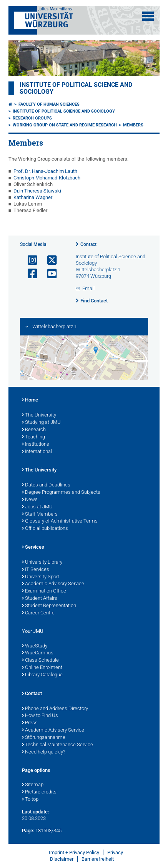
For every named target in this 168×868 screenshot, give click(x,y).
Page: (28, 831)
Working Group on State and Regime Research (65, 125)
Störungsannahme (44, 738)
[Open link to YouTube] (49, 274)
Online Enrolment (42, 668)
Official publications (45, 529)
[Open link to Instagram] (29, 260)
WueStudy (35, 646)
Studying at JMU (41, 423)
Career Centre (38, 613)
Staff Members (40, 514)
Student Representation (49, 606)
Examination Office (44, 591)
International (37, 452)
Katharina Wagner (33, 197)
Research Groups (32, 118)
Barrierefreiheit (98, 859)
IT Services (36, 570)
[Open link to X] (49, 260)
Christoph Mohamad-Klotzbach (47, 178)
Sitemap (33, 785)
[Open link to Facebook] (29, 274)
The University (39, 415)
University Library (42, 563)
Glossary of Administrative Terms (60, 521)
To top (30, 800)
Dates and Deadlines (46, 485)
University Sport (41, 577)
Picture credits (39, 792)
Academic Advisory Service (53, 584)
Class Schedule (40, 661)
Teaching (33, 437)
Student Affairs (40, 599)
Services (33, 548)
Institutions (36, 445)
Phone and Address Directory (55, 709)
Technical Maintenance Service (57, 745)
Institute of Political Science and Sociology (64, 111)
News (30, 500)
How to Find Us (40, 716)
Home (30, 400)
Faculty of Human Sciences (49, 104)
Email (88, 288)
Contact (88, 244)
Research (34, 430)
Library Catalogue (42, 675)
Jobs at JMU (37, 507)
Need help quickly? (44, 752)
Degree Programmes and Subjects (61, 493)
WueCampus (38, 653)
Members (133, 125)
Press (30, 723)
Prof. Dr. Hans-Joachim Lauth (45, 171)
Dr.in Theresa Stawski (37, 191)
